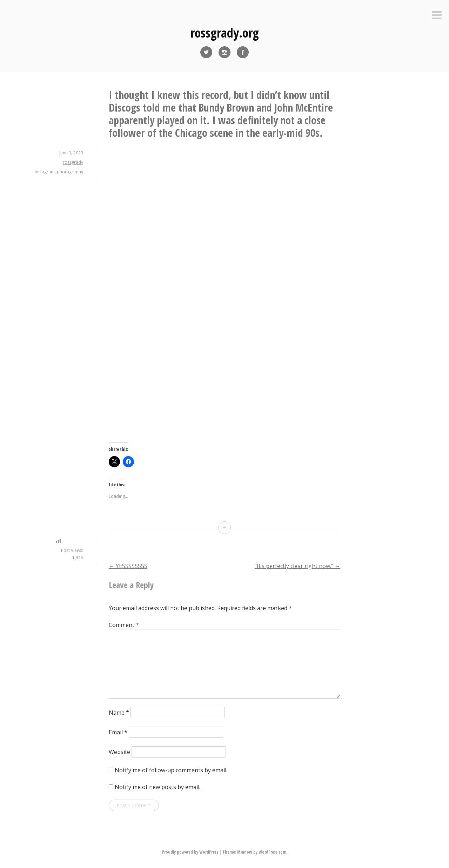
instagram (45, 172)
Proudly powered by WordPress (190, 852)
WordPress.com (272, 852)
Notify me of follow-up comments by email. (171, 770)
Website (119, 752)
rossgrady (73, 162)
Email (118, 732)
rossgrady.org (225, 33)
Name (119, 713)
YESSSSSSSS (128, 566)
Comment (124, 625)
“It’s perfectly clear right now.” (297, 566)
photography (70, 172)
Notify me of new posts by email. (158, 787)
